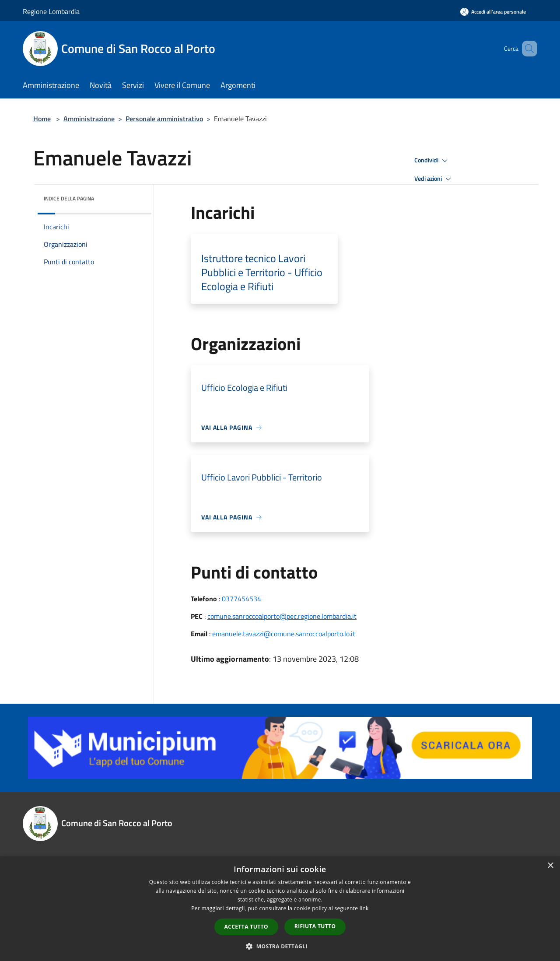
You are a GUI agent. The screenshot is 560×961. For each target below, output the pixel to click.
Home (42, 119)
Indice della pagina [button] (69, 198)
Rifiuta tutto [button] (315, 926)
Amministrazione (89, 119)
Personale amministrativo (164, 119)
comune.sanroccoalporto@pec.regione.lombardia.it (282, 616)
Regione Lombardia (51, 11)
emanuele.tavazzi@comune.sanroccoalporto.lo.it (284, 634)
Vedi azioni (434, 179)
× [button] (550, 866)
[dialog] (280, 909)
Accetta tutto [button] (246, 927)
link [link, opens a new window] (364, 908)
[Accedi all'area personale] (493, 12)
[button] (280, 946)
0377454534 (241, 599)
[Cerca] (527, 49)
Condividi (432, 161)
